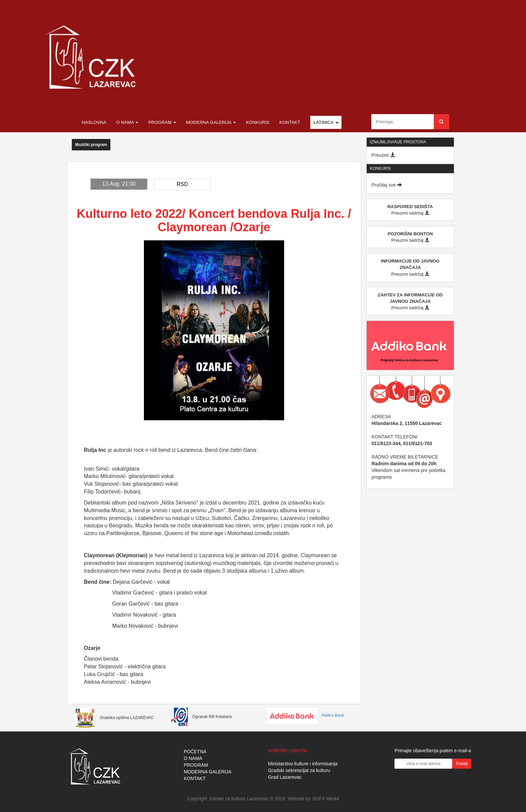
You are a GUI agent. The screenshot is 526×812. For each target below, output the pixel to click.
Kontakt (290, 122)
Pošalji (462, 764)
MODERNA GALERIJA (208, 772)
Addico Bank (306, 715)
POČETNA (195, 752)
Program (162, 122)
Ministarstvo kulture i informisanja (303, 764)
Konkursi (258, 122)
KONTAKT (195, 778)
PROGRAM (196, 765)
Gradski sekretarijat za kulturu (299, 770)
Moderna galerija (211, 122)
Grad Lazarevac (285, 777)
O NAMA (193, 758)
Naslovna (94, 122)
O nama (127, 122)
